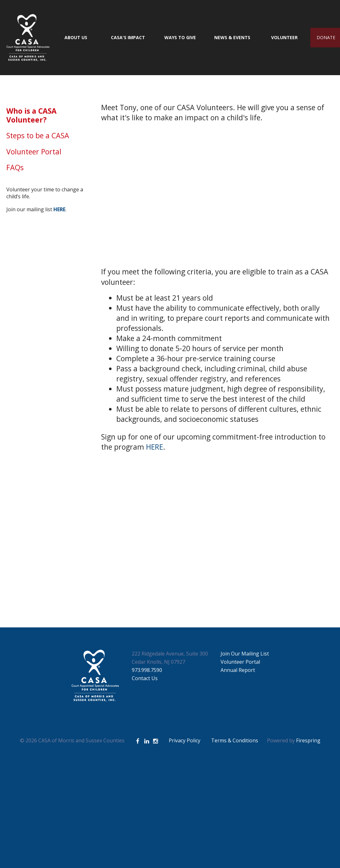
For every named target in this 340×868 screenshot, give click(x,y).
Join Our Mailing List (245, 654)
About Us (76, 37)
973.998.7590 (147, 670)
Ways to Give (180, 37)
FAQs (15, 167)
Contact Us (145, 678)
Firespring (308, 740)
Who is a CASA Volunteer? (31, 115)
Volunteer (284, 37)
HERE (155, 447)
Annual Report (238, 670)
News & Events (232, 37)
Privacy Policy (185, 740)
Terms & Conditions (235, 740)
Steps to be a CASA (38, 135)
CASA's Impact (128, 37)
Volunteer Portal (34, 152)
